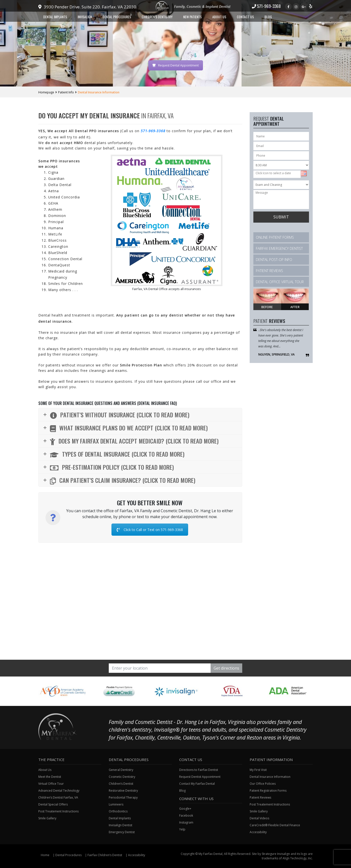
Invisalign (85, 17)
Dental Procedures (117, 17)
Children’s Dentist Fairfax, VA (58, 797)
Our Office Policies (263, 784)
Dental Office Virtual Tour (280, 282)
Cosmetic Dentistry (122, 777)
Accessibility (258, 832)
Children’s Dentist (121, 784)
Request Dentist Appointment (200, 777)
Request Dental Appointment (176, 65)
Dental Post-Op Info (274, 260)
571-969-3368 (266, 6)
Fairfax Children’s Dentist (105, 855)
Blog (268, 17)
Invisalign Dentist (121, 825)
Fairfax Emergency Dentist (279, 248)
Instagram (186, 822)
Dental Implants (55, 17)
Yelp (182, 829)
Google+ (185, 809)
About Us (219, 17)
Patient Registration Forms (268, 791)
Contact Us (245, 17)
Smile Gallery (47, 818)
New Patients (192, 17)
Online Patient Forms (275, 237)
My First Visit (258, 770)
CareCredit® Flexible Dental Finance (275, 825)
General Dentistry (121, 770)
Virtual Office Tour (51, 784)
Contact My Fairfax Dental (197, 784)
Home (45, 855)
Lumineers (116, 804)
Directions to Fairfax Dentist (199, 770)
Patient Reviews (269, 271)
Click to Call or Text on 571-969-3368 (150, 530)
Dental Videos (259, 818)
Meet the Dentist (50, 777)
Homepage (46, 92)
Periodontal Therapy (123, 797)
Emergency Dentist (122, 832)
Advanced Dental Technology (59, 791)
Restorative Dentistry (123, 791)
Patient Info (66, 92)
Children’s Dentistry (157, 17)
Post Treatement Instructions (58, 811)
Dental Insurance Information (270, 777)
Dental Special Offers (53, 804)
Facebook (186, 815)
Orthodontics (118, 811)
